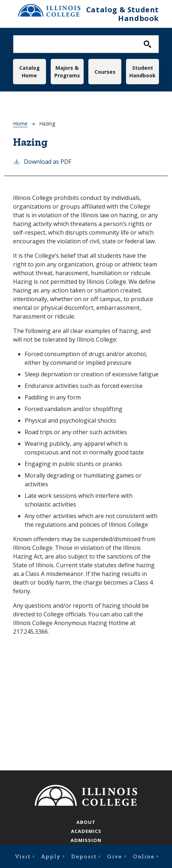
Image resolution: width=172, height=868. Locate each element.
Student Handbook (142, 72)
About (86, 822)
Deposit (84, 856)
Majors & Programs (67, 72)
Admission (86, 840)
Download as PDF (42, 161)
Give (115, 856)
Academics (86, 831)
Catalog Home (30, 72)
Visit (23, 856)
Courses (105, 72)
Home (20, 123)
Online (144, 856)
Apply (51, 856)
